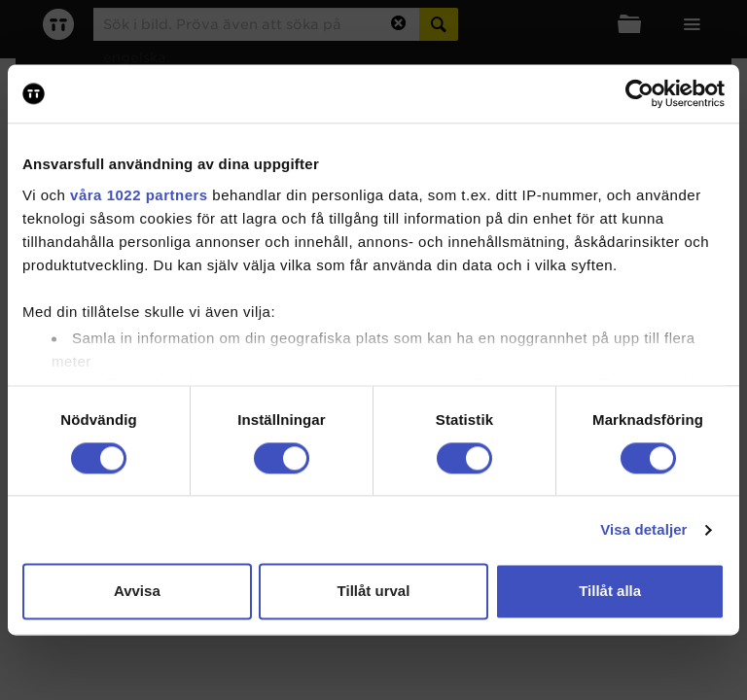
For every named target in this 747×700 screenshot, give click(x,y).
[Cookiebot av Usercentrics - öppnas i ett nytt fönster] (640, 93)
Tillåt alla (610, 592)
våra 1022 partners (139, 195)
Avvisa (137, 592)
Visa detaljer (643, 529)
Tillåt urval (374, 592)
